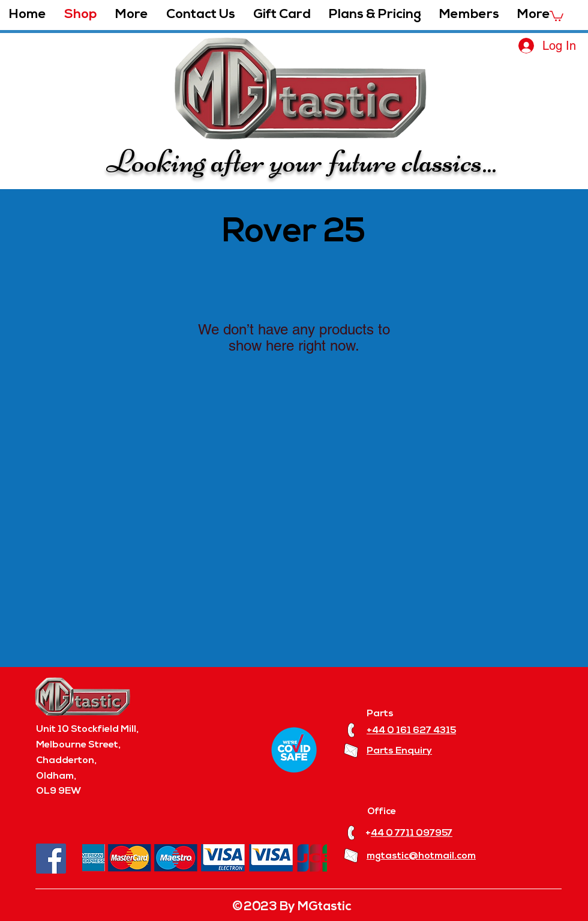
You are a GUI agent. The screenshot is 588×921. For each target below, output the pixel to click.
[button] (132, 15)
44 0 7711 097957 (412, 833)
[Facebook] (51, 859)
